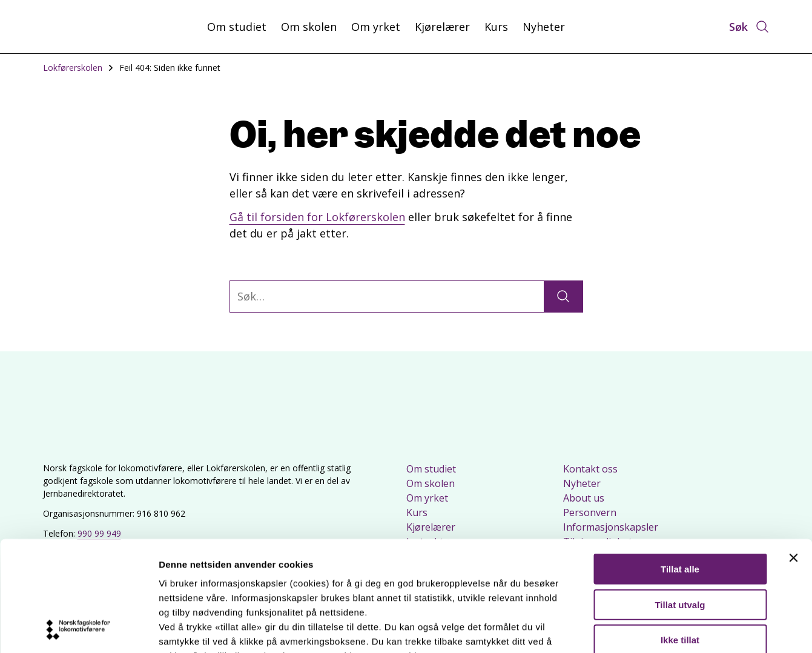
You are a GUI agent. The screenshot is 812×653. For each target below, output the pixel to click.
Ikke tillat (680, 537)
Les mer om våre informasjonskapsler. (247, 582)
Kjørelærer (442, 27)
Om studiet (237, 27)
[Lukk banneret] (793, 455)
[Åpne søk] (749, 27)
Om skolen (309, 27)
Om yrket (376, 27)
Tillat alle (680, 466)
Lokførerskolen (73, 68)
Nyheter (544, 27)
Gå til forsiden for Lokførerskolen (317, 217)
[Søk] (563, 297)
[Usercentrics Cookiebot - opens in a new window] (78, 629)
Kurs (496, 27)
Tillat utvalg (680, 501)
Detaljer (645, 629)
